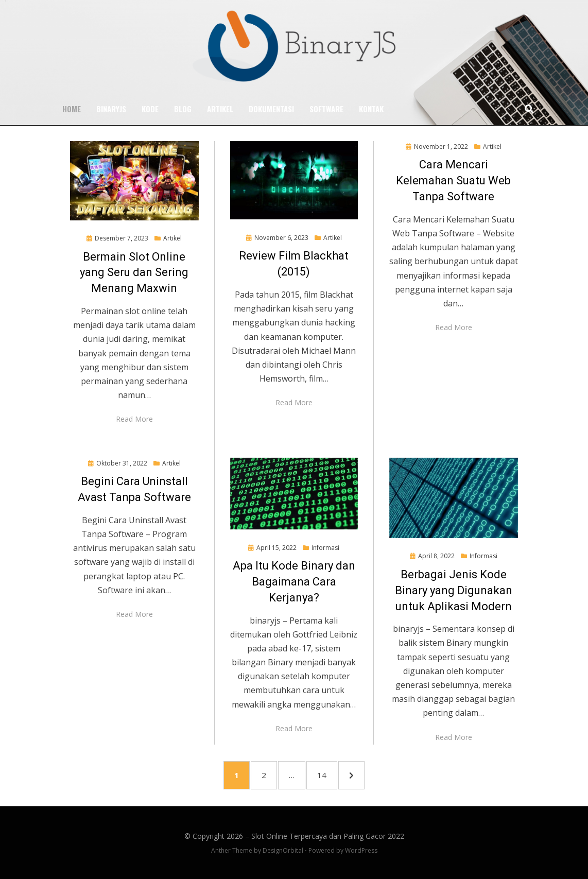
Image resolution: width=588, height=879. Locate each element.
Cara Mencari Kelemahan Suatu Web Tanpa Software (453, 180)
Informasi (325, 547)
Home (72, 109)
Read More (134, 419)
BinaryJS (111, 109)
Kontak (371, 109)
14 (327, 774)
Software (326, 109)
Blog (183, 109)
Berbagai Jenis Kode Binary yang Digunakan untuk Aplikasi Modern (454, 590)
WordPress (361, 850)
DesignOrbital (283, 850)
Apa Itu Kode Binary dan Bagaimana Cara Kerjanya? (294, 582)
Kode (150, 109)
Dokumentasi (271, 109)
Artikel (220, 109)
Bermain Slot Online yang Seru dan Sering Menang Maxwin (134, 272)
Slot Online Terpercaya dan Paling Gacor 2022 (328, 836)
